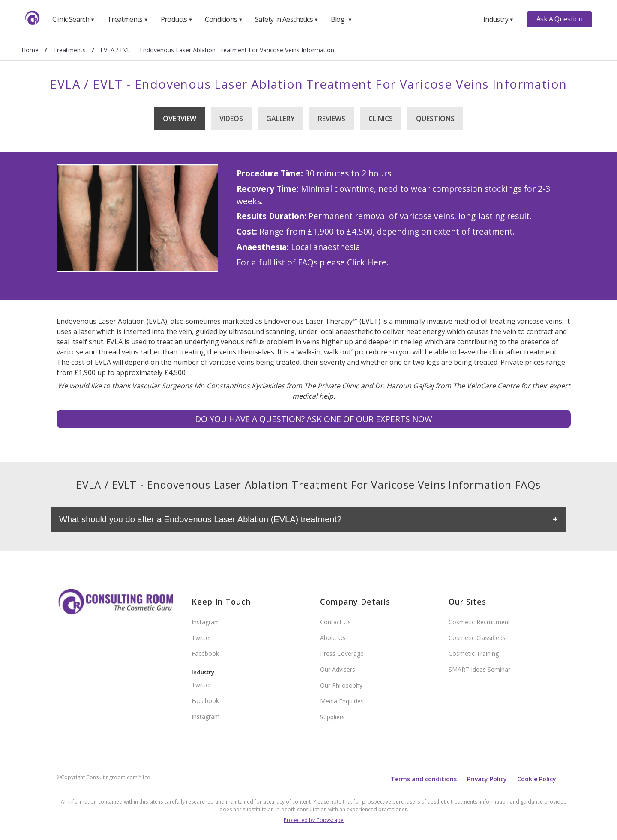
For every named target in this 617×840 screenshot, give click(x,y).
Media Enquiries (342, 701)
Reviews (332, 119)
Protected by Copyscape (314, 820)
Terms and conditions (424, 779)
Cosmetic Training (474, 654)
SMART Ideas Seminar (479, 669)
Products (177, 19)
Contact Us (335, 622)
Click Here (367, 262)
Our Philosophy (341, 685)
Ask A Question (560, 19)
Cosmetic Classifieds (477, 638)
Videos (231, 119)
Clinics (381, 119)
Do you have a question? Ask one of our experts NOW (314, 419)
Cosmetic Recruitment (479, 622)
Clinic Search (73, 19)
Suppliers (332, 717)
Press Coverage (342, 654)
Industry (499, 19)
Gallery (280, 119)
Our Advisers (338, 669)
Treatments (128, 19)
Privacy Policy (487, 779)
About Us (333, 638)
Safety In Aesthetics (287, 19)
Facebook (205, 654)
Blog (341, 19)
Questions (435, 119)
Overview (180, 119)
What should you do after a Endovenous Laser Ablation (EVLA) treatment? (200, 519)
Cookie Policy (537, 779)
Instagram (206, 622)
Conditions (224, 19)
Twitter (201, 638)
